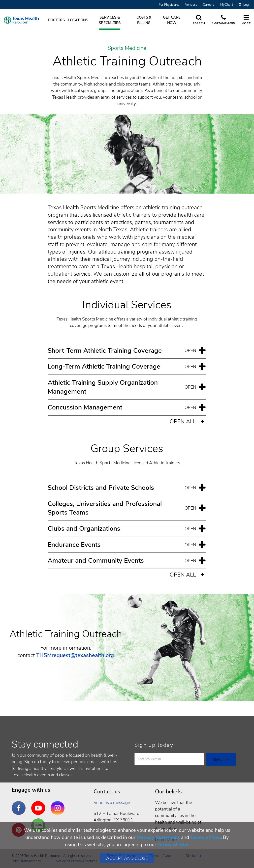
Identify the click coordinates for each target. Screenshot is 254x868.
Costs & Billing (144, 20)
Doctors (56, 20)
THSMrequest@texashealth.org (75, 655)
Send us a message (112, 803)
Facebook (20, 804)
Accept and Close (127, 858)
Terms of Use (206, 837)
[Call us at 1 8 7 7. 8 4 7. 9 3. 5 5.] (223, 20)
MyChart (227, 5)
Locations (78, 20)
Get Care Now (172, 20)
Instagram (59, 804)
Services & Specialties (110, 20)
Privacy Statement (158, 837)
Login (245, 5)
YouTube (39, 804)
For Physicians (169, 5)
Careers (209, 5)
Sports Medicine (127, 48)
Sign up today (154, 745)
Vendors (191, 5)
